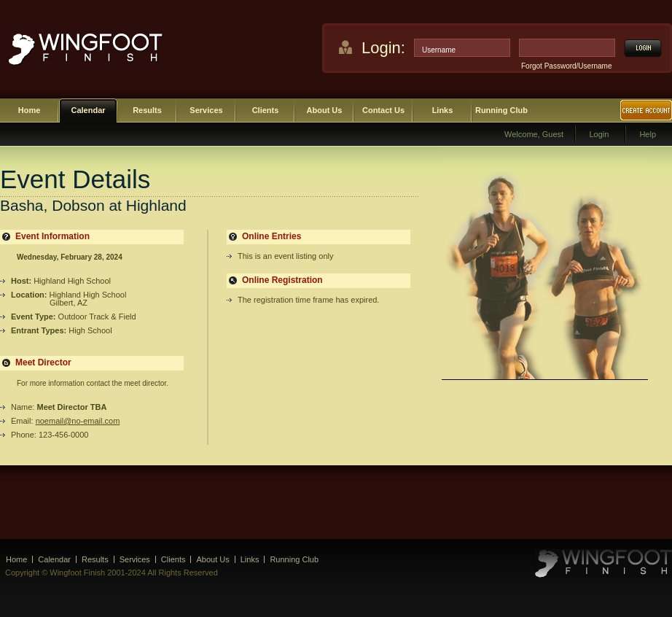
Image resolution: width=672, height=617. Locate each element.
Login (599, 134)
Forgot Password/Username (567, 66)
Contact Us (383, 110)
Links (443, 110)
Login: (383, 48)
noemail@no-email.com (78, 421)
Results (147, 110)
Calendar (88, 110)
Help (648, 134)
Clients (266, 110)
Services (206, 110)
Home (30, 110)
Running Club (501, 110)
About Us (325, 110)
